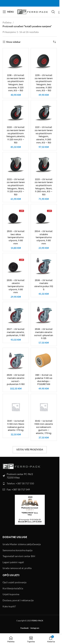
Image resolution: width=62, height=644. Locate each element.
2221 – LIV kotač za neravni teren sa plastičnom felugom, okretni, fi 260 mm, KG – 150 (44, 135)
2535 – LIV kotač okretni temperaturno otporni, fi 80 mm (16, 286)
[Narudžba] (54, 42)
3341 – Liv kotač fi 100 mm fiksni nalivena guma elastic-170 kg (16, 425)
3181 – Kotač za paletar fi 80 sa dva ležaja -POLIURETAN (44, 380)
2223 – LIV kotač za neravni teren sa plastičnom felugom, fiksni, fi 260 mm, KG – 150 (44, 187)
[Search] (53, 12)
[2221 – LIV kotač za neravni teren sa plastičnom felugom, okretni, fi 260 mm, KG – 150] (44, 113)
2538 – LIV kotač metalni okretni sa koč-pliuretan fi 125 (44, 334)
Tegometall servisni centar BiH (19, 556)
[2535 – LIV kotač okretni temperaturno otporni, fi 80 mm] (16, 266)
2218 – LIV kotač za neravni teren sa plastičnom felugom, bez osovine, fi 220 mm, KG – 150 (16, 83)
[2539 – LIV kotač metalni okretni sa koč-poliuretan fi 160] (16, 361)
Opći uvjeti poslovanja (14, 582)
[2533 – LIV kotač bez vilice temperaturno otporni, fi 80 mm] (16, 217)
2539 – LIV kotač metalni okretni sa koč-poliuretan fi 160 (16, 380)
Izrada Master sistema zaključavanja (22, 544)
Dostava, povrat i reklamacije (18, 600)
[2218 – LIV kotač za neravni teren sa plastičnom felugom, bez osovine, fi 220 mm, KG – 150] (16, 61)
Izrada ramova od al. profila (17, 568)
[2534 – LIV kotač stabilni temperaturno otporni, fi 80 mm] (44, 217)
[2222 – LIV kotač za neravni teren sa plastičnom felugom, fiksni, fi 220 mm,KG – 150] (16, 165)
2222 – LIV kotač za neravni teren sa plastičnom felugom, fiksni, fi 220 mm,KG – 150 (16, 187)
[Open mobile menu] (8, 12)
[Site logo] (33, 12)
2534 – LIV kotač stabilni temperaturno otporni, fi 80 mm (44, 237)
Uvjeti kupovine (11, 594)
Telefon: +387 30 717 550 (20, 483)
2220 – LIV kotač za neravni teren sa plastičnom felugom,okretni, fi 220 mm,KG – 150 (16, 135)
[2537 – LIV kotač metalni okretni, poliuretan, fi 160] (16, 315)
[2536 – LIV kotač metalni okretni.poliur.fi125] (44, 266)
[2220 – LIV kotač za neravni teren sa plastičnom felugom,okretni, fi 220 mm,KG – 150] (16, 113)
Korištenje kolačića (13, 588)
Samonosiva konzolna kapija (17, 550)
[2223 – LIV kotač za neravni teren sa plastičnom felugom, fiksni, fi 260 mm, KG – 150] (44, 165)
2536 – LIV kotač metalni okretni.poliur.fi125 (44, 285)
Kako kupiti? (9, 606)
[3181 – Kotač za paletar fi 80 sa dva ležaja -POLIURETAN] (44, 361)
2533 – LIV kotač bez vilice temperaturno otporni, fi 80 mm (16, 237)
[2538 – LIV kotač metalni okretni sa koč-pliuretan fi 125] (44, 315)
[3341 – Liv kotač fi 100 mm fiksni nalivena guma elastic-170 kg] (16, 407)
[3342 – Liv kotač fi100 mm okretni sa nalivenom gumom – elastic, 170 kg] (44, 407)
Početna (7, 22)
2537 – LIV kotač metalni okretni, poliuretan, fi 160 (16, 332)
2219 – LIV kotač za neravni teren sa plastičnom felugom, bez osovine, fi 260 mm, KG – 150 (44, 83)
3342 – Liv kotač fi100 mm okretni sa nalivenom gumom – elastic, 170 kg (44, 427)
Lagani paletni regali (13, 562)
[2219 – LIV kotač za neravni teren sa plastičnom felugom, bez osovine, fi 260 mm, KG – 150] (44, 61)
